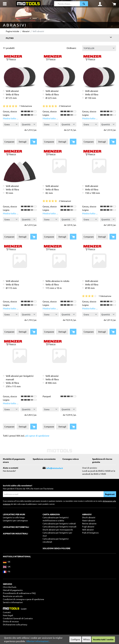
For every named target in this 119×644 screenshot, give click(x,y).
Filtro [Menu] (59, 37)
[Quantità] (29, 124)
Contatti (7, 612)
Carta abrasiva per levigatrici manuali (59, 526)
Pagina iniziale (13, 31)
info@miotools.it (55, 468)
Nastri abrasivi (89, 520)
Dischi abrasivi (89, 517)
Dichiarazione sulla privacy (15, 624)
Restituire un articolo (13, 596)
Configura (75, 639)
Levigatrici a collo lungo (14, 517)
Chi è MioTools (10, 587)
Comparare (9, 142)
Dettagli (23, 142)
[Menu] (5, 4)
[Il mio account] (100, 4)
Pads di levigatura (90, 533)
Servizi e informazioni (13, 602)
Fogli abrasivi (88, 526)
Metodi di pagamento (13, 590)
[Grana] (11, 124)
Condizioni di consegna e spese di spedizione (23, 599)
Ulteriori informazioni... (38, 641)
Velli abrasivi (88, 530)
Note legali (8, 615)
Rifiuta (86, 639)
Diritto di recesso (11, 621)
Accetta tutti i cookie (103, 639)
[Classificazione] (99, 48)
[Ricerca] (84, 4)
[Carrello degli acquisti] (114, 4)
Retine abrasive (89, 523)
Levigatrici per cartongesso (15, 520)
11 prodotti (9, 48)
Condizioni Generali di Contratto (18, 618)
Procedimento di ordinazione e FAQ (19, 593)
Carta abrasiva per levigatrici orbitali (59, 523)
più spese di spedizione (37, 436)
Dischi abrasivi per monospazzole (58, 530)
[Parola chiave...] (67, 4)
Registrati (110, 494)
